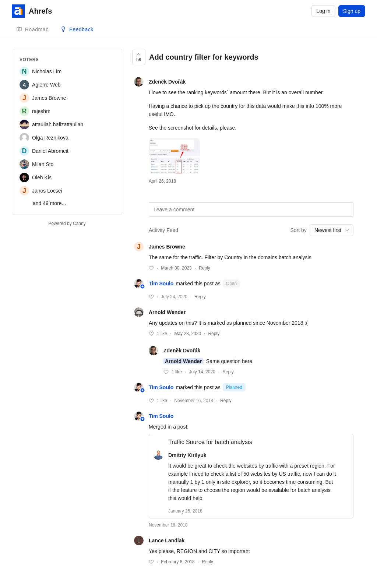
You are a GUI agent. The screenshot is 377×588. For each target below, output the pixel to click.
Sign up (352, 11)
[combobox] (332, 230)
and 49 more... (49, 203)
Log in (323, 11)
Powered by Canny (67, 223)
